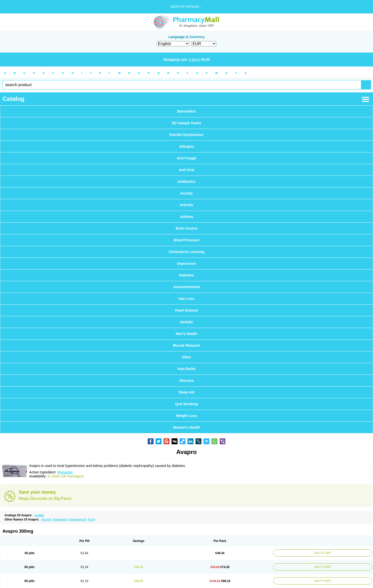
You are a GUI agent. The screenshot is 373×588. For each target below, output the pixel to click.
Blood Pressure (186, 240)
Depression (186, 263)
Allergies (186, 146)
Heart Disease (187, 310)
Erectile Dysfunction (186, 135)
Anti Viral (186, 170)
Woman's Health (186, 427)
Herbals (186, 322)
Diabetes (186, 275)
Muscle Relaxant (186, 345)
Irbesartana (60, 520)
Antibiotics (186, 182)
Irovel (91, 520)
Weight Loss (187, 416)
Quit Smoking (187, 404)
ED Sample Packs (186, 123)
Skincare (186, 381)
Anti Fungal (187, 158)
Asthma (186, 217)
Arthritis (186, 205)
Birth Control (186, 228)
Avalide (39, 515)
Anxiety (187, 193)
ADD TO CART (321, 553)
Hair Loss (186, 299)
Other (186, 357)
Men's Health (186, 334)
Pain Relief (186, 369)
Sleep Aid (186, 392)
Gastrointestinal (187, 287)
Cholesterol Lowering (186, 252)
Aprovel (46, 520)
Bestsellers (187, 111)
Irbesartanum (78, 520)
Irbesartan (65, 472)
